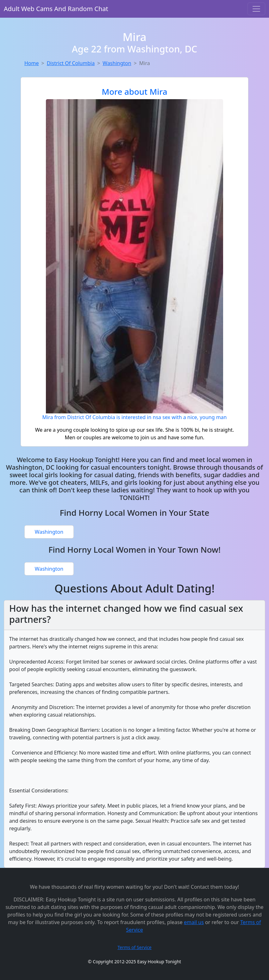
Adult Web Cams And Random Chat (56, 9)
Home (32, 63)
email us (194, 922)
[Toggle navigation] (256, 9)
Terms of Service (134, 947)
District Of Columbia (71, 63)
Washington (117, 63)
